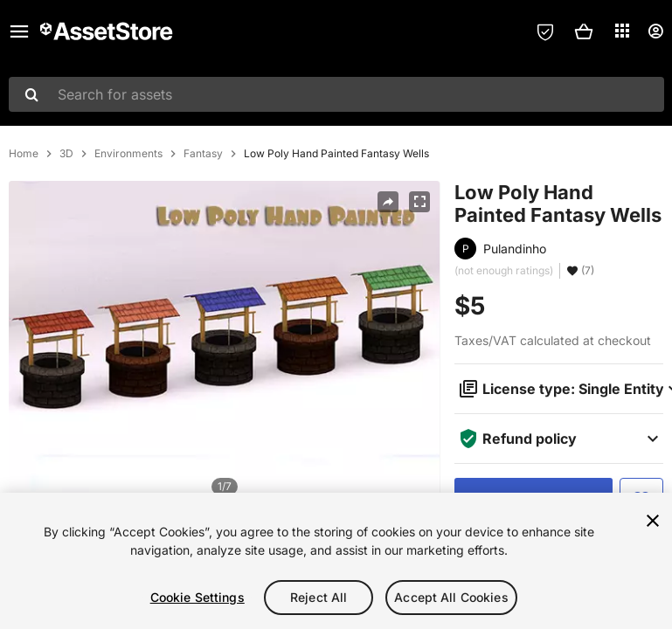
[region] (336, 561)
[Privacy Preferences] (545, 31)
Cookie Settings (197, 597)
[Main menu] (19, 31)
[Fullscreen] (419, 202)
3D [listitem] (66, 154)
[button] (584, 31)
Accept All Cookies (451, 597)
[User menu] (655, 31)
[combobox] (336, 94)
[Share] (388, 202)
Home (24, 154)
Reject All (319, 597)
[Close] (653, 521)
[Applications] (622, 31)
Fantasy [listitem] (203, 154)
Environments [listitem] (128, 154)
